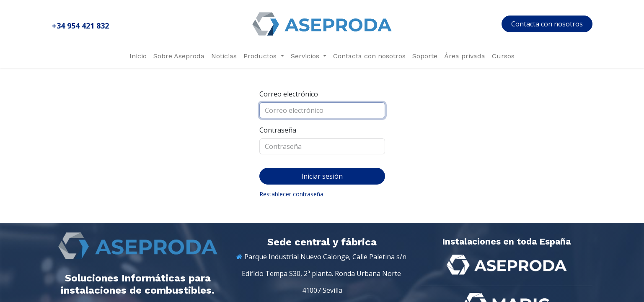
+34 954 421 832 (80, 26)
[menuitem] (138, 56)
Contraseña (278, 130)
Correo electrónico (289, 94)
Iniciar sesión (322, 176)
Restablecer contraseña (291, 194)
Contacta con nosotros (547, 24)
